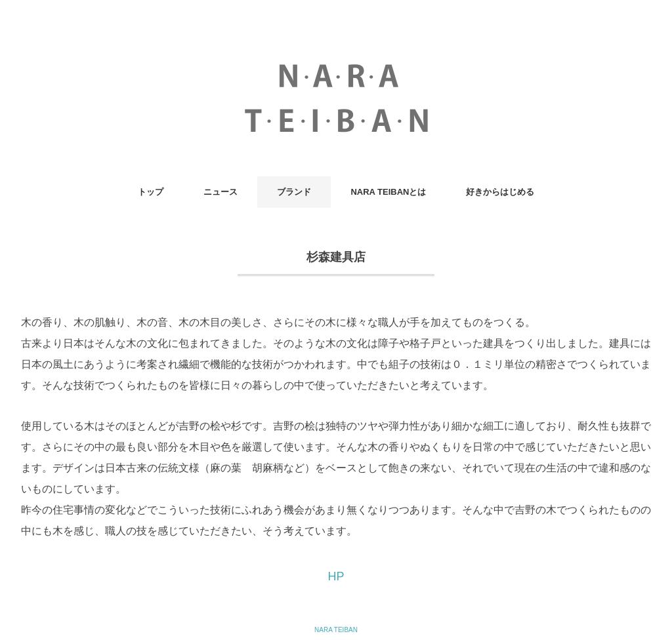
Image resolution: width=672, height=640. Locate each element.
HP (336, 576)
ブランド (294, 192)
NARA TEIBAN (336, 630)
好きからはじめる (500, 192)
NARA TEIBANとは (388, 192)
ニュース (220, 192)
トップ (151, 192)
